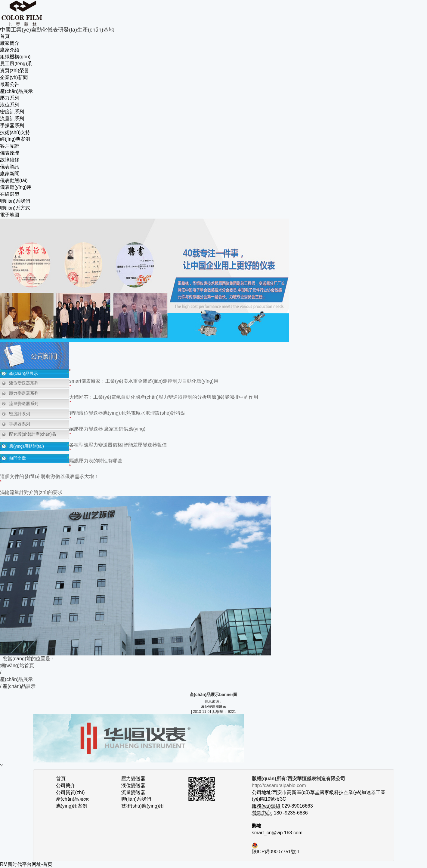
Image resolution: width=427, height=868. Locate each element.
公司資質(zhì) (70, 792)
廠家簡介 (10, 43)
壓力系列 (10, 98)
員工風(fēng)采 (16, 64)
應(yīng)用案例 (72, 806)
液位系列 (10, 105)
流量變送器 (133, 792)
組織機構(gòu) (15, 57)
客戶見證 (10, 146)
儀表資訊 (10, 167)
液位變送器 (133, 785)
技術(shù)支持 (15, 132)
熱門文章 (17, 458)
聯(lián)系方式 (15, 208)
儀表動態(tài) (14, 181)
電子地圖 (10, 215)
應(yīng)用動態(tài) (26, 446)
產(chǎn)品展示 (16, 91)
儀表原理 (10, 153)
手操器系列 (12, 126)
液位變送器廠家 (214, 707)
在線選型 (10, 194)
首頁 (5, 36)
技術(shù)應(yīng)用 (142, 806)
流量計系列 (12, 119)
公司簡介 (66, 785)
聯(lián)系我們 (15, 201)
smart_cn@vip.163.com (277, 833)
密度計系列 (12, 112)
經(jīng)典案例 (15, 139)
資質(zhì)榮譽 (14, 71)
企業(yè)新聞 (14, 77)
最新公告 (10, 84)
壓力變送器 (133, 779)
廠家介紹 (10, 50)
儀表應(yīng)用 (16, 187)
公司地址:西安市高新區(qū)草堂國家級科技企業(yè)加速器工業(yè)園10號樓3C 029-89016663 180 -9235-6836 (319, 799)
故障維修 (10, 160)
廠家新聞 (10, 174)
